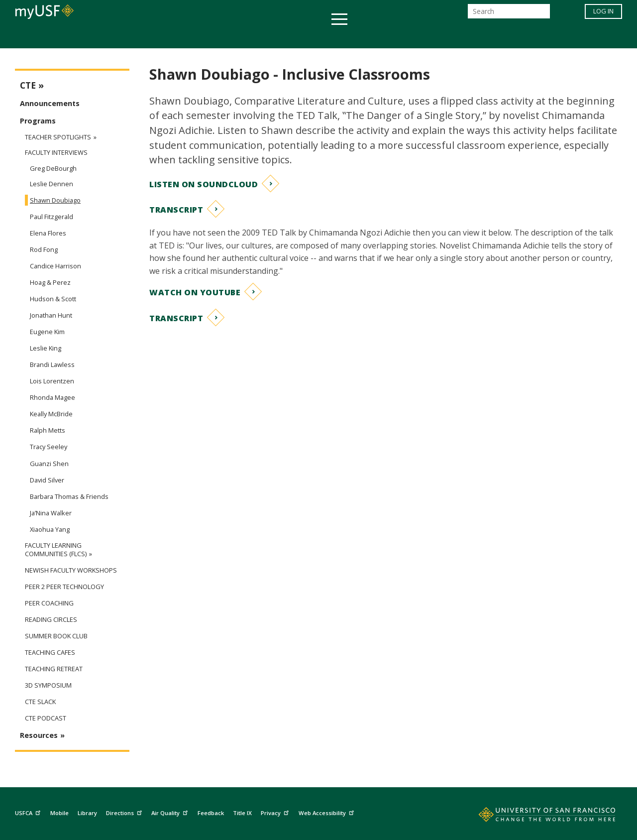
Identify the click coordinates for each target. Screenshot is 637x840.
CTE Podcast (46, 718)
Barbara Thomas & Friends (69, 496)
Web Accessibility (327, 812)
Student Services (199, 37)
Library (87, 813)
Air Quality (171, 812)
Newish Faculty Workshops (71, 570)
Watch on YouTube (195, 292)
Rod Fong (44, 249)
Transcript (176, 210)
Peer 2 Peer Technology (64, 587)
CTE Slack (40, 702)
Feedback (211, 813)
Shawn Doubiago (55, 200)
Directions (125, 812)
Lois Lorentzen (52, 381)
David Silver (47, 480)
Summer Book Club (56, 636)
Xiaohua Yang (50, 529)
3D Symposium (48, 685)
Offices (424, 37)
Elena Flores (48, 233)
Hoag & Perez (50, 282)
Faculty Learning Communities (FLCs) (56, 550)
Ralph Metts (48, 430)
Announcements (50, 103)
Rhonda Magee (53, 397)
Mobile (59, 813)
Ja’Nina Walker (51, 513)
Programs (38, 121)
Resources (39, 735)
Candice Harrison (55, 266)
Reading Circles (51, 620)
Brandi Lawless (52, 364)
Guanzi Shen (49, 464)
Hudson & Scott (53, 299)
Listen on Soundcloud (204, 184)
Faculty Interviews (56, 153)
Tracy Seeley (49, 447)
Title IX (242, 813)
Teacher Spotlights (58, 137)
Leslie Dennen (52, 184)
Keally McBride (51, 414)
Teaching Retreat (54, 669)
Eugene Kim (47, 332)
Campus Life (368, 37)
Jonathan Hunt (51, 315)
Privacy (276, 812)
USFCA (29, 812)
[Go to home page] (536, 817)
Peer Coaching (49, 603)
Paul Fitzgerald (52, 217)
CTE (28, 85)
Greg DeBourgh (53, 168)
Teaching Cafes (50, 653)
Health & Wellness (289, 37)
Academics (126, 37)
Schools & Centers (494, 37)
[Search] (509, 14)
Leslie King (46, 348)
